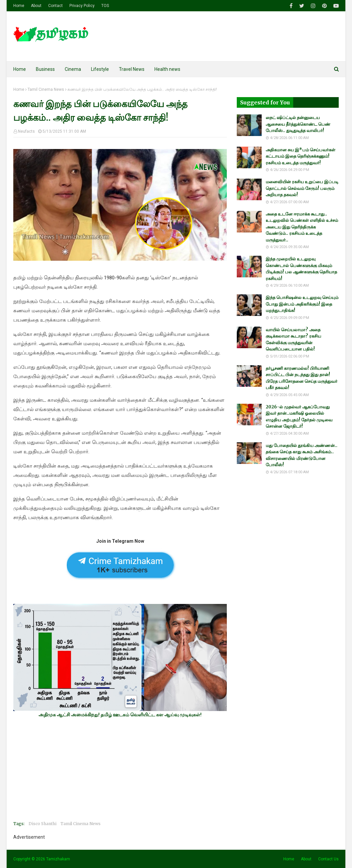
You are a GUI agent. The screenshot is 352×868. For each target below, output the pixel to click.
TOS (105, 6)
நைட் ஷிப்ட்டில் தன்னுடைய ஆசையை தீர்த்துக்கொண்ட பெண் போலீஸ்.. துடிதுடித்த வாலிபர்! (298, 124)
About (36, 6)
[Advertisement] (120, 769)
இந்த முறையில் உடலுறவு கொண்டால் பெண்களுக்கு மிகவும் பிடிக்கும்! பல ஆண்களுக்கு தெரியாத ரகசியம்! (301, 269)
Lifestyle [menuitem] (100, 69)
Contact (55, 6)
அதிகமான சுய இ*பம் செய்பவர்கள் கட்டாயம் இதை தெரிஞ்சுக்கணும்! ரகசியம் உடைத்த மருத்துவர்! (301, 156)
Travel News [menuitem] (132, 69)
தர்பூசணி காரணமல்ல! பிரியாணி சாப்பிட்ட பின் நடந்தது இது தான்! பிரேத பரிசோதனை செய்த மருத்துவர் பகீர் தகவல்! (302, 378)
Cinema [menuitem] (73, 69)
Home (19, 6)
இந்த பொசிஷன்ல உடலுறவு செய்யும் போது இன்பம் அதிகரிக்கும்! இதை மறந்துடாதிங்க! (302, 304)
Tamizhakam (58, 859)
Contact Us (328, 859)
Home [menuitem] (20, 69)
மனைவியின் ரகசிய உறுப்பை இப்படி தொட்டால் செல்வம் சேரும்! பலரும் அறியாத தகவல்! (302, 188)
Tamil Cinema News (46, 89)
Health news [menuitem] (167, 69)
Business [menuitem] (45, 69)
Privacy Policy (82, 6)
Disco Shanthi (43, 824)
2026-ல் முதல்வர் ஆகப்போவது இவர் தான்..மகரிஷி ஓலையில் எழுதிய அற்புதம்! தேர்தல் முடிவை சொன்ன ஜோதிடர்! (299, 417)
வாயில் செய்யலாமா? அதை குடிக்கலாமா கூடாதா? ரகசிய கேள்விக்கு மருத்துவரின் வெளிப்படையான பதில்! (293, 340)
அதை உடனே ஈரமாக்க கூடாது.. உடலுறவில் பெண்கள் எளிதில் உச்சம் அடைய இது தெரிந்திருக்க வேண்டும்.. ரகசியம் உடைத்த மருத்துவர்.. (302, 227)
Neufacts (26, 131)
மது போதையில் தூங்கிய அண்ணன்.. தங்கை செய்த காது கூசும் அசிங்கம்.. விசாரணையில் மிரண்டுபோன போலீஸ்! (302, 455)
